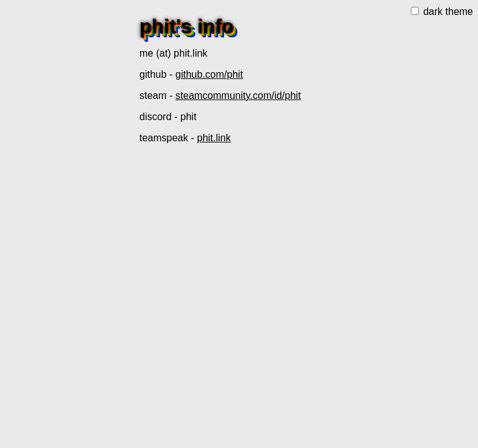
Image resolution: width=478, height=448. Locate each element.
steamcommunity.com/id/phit (238, 96)
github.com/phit (209, 74)
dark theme (442, 12)
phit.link (213, 138)
